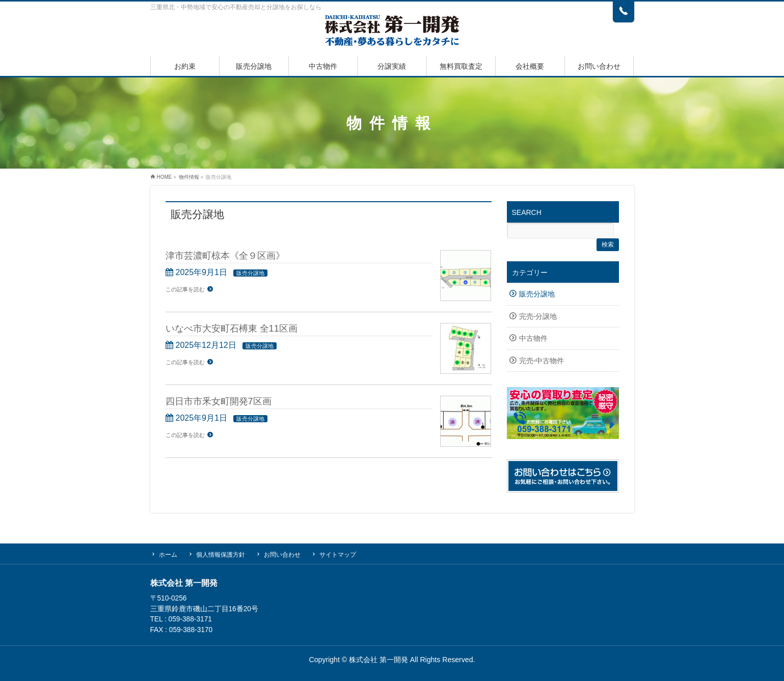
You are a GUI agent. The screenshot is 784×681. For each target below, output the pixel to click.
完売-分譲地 (538, 317)
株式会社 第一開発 (379, 660)
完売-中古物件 (542, 361)
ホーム (168, 555)
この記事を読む (185, 289)
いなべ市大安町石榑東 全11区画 (232, 328)
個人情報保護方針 (221, 555)
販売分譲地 (250, 273)
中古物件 (533, 338)
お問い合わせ (282, 555)
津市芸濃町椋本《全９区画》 (225, 255)
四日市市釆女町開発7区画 (219, 401)
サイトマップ (338, 555)
